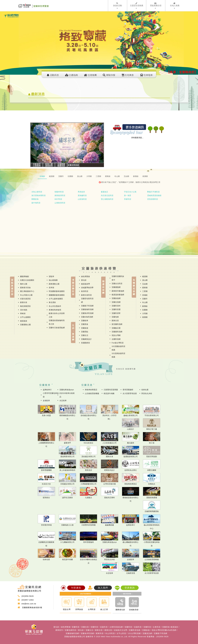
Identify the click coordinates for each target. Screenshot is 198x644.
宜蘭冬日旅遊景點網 (57, 328)
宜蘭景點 (85, 332)
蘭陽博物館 (24, 276)
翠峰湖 (23, 313)
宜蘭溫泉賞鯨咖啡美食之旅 (57, 322)
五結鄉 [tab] (126, 176)
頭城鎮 (145, 295)
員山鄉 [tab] (80, 176)
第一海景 (128, 195)
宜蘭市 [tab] (61, 176)
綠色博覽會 (85, 276)
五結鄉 (145, 284)
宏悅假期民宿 (153, 199)
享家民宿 (128, 199)
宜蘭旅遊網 (116, 298)
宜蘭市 (145, 299)
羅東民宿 (100, 633)
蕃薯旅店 (104, 192)
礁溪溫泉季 (85, 284)
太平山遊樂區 (25, 317)
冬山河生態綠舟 (55, 306)
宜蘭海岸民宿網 (87, 313)
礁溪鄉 (145, 276)
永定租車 (63, 401)
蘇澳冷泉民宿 (86, 295)
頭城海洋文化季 (121, 630)
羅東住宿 (115, 321)
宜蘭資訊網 (147, 633)
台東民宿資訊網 (116, 627)
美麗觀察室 (85, 343)
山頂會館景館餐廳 (92, 393)
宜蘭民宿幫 (116, 313)
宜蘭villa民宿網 (87, 317)
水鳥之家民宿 (37, 192)
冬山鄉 (145, 302)
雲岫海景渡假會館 (154, 195)
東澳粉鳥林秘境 (55, 310)
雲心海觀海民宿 (107, 199)
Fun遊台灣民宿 (118, 343)
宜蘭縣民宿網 (117, 332)
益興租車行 (47, 390)
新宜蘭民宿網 (117, 324)
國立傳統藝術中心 (27, 291)
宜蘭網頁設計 (86, 339)
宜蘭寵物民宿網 (87, 309)
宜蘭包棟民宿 (70, 630)
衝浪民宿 (85, 291)
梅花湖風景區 (25, 306)
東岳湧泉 (52, 302)
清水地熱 (24, 310)
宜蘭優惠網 (116, 287)
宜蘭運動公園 (25, 325)
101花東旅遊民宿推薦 (118, 355)
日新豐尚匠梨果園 (111, 390)
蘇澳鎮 (145, 306)
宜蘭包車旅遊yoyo (67, 390)
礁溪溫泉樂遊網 (118, 295)
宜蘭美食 (85, 324)
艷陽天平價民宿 (153, 192)
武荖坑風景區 (25, 299)
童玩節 (84, 280)
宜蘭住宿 (85, 627)
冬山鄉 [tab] (117, 176)
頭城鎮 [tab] (42, 176)
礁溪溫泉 (24, 321)
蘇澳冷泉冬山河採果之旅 (57, 315)
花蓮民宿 (104, 627)
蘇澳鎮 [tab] (136, 176)
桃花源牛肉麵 (109, 393)
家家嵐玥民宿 (60, 195)
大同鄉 (145, 313)
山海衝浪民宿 (60, 203)
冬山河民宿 (110, 633)
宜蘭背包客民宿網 (87, 300)
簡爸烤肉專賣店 (91, 390)
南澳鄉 (145, 317)
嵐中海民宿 (36, 203)
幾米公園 (24, 284)
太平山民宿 (121, 633)
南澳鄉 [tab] (145, 176)
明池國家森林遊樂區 (57, 291)
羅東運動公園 (54, 284)
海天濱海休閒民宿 (39, 195)
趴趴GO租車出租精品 (67, 395)
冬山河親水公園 (26, 295)
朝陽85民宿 (59, 192)
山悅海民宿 (82, 199)
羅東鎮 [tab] (108, 176)
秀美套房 (81, 192)
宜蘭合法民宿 (117, 284)
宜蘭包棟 (115, 317)
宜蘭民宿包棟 (135, 630)
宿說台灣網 (116, 335)
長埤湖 (51, 288)
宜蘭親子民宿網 (87, 306)
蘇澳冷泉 (24, 302)
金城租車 (46, 401)
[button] (36, 143)
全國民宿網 (116, 339)
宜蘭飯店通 (116, 328)
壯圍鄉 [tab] (70, 176)
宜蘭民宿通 (116, 309)
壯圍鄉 (145, 310)
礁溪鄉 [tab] (52, 176)
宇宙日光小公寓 (130, 192)
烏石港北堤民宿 (107, 195)
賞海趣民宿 (82, 195)
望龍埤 (51, 276)
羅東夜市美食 (25, 288)
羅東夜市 (59, 630)
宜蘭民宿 (76, 627)
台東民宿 (157, 627)
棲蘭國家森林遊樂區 (57, 295)
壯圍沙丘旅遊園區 (27, 280)
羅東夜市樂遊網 (118, 291)
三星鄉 (145, 291)
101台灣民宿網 (134, 633)
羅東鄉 (145, 288)
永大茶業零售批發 (130, 393)
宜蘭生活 (85, 335)
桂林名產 (145, 390)
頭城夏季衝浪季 (87, 288)
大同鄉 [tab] (89, 176)
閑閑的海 (35, 199)
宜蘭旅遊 (85, 328)
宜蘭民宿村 (116, 306)
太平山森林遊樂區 (56, 299)
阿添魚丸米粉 (147, 393)
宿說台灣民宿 (157, 630)
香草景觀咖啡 (128, 390)
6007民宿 (58, 199)
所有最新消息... (137, 138)
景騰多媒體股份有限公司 (75, 637)
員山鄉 (145, 280)
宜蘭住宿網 (116, 302)
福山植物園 (53, 280)
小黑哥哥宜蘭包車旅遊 (51, 395)
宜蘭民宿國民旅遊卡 (118, 278)
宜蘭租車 (85, 321)
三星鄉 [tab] (98, 176)
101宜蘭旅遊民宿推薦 (118, 348)
